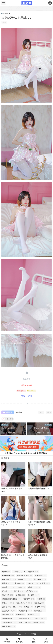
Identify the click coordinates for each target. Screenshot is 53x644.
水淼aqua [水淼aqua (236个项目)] (8, 603)
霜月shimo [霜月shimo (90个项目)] (25, 622)
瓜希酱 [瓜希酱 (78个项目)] (7, 607)
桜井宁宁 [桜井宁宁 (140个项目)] (29, 599)
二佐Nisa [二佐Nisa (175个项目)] (32, 583)
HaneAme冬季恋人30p (43, 428)
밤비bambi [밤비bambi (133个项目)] (40, 579)
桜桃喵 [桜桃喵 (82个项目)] (41, 599)
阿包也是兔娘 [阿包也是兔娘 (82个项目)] (26, 618)
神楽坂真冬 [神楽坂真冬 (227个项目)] (25, 611)
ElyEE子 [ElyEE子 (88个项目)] (17, 572)
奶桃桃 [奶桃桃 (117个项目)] (7, 591)
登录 (23, 396)
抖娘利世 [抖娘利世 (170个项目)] (8, 595)
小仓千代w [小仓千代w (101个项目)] (31, 591)
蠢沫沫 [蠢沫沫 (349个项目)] (21, 615)
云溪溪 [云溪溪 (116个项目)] (45, 583)
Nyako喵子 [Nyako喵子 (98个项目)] (40, 575)
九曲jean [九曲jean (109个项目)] (19, 583)
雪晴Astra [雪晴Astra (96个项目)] (41, 618)
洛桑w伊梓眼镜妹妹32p (38, 488)
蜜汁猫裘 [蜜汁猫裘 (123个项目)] (8, 615)
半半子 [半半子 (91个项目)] (7, 587)
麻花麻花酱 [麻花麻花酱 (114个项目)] (9, 626)
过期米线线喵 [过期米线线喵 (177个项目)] (10, 618)
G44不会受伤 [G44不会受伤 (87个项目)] (31, 572)
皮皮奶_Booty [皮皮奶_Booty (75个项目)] (9, 611)
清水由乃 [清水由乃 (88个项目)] (39, 603)
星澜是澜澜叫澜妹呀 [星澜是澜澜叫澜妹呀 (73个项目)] (12, 599)
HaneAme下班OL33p (9, 428)
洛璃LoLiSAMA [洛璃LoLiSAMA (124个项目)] (24, 603)
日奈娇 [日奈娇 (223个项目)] (21, 595)
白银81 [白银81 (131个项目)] (40, 607)
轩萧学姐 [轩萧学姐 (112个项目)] (33, 615)
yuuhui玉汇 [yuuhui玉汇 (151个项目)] (25, 579)
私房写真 (6, 13)
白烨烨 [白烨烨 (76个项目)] (28, 607)
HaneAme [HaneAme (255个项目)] (8, 575)
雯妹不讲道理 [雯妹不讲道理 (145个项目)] (10, 622)
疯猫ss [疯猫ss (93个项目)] (17, 607)
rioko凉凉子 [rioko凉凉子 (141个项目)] (9, 579)
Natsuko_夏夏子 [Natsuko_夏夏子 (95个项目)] (24, 575)
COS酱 (33, 634)
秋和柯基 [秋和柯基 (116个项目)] (40, 611)
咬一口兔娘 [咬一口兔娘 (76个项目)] (19, 587)
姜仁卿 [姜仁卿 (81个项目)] (18, 591)
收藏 (19, 412)
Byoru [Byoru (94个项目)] (6, 572)
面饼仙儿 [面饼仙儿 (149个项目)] (39, 622)
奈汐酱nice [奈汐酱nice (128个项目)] (34, 587)
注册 (30, 396)
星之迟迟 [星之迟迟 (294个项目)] (33, 595)
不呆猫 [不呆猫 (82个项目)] (7, 583)
